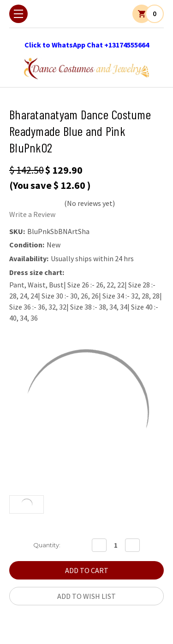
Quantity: (47, 545)
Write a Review (32, 214)
